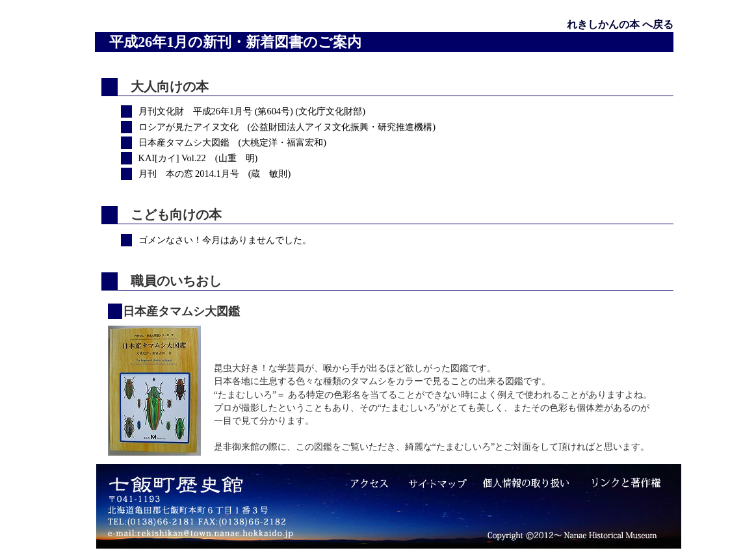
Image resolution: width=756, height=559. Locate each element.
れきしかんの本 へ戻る (620, 24)
